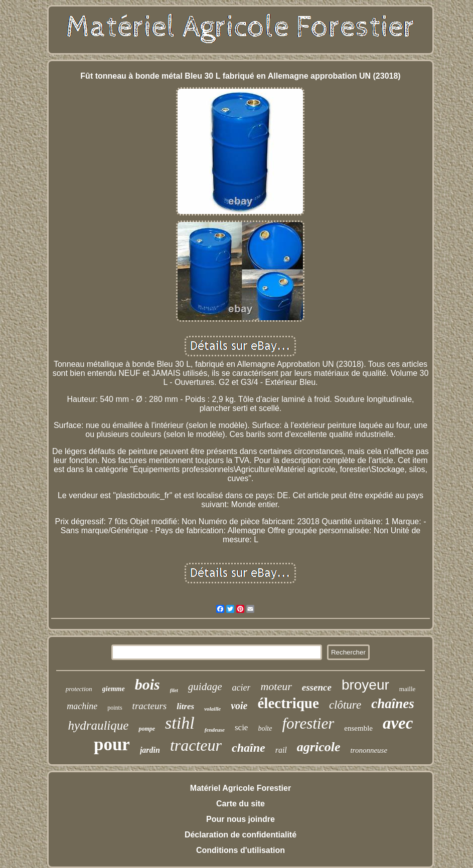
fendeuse (215, 730)
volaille (212, 709)
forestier (308, 723)
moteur (276, 686)
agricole (319, 747)
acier (241, 688)
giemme (114, 689)
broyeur (365, 685)
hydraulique (99, 725)
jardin (150, 750)
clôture (345, 705)
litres (185, 706)
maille (408, 689)
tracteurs (150, 706)
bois (147, 684)
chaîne (249, 748)
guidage (205, 687)
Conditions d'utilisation (241, 850)
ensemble (358, 728)
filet (174, 690)
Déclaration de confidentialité (241, 835)
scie (241, 727)
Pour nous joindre (241, 819)
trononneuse (369, 750)
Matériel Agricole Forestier (241, 788)
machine (82, 706)
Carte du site (241, 804)
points (115, 708)
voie (239, 706)
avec (398, 723)
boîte (265, 728)
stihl (180, 723)
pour (112, 744)
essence (317, 687)
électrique (288, 703)
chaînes (393, 704)
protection (79, 689)
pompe (147, 729)
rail (281, 750)
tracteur (196, 745)
